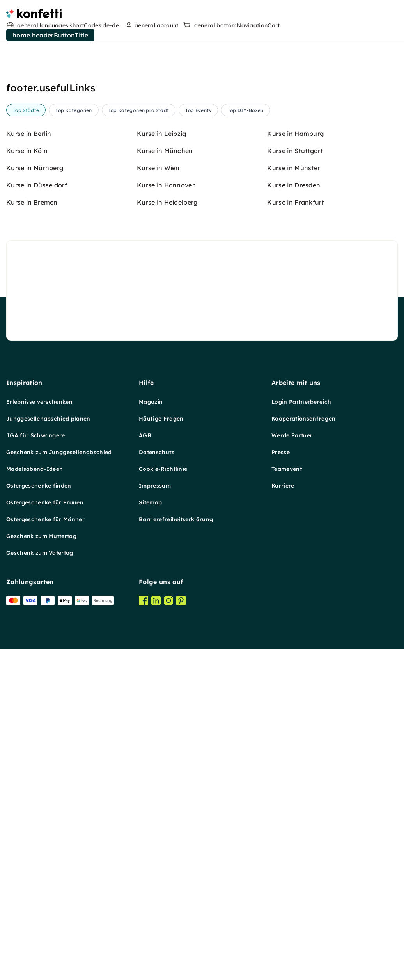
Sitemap (150, 502)
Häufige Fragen (161, 419)
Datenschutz (157, 452)
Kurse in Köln (27, 151)
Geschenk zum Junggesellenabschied (59, 452)
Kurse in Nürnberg (35, 168)
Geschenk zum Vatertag (40, 553)
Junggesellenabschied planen (48, 419)
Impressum (155, 486)
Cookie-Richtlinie (163, 469)
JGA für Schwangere (36, 435)
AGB (145, 435)
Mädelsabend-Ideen (35, 469)
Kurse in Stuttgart (295, 151)
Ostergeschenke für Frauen (45, 502)
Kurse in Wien (158, 168)
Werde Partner (292, 435)
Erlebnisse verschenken (39, 402)
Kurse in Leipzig (162, 134)
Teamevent (287, 469)
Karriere (283, 486)
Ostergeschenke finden (39, 486)
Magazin (151, 402)
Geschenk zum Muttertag (41, 536)
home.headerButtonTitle (50, 35)
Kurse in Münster (293, 168)
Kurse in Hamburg (295, 134)
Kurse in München (165, 151)
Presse (281, 452)
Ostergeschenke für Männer (45, 519)
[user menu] (151, 25)
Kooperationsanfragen (303, 419)
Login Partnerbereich (301, 402)
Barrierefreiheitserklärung (176, 519)
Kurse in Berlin (29, 134)
